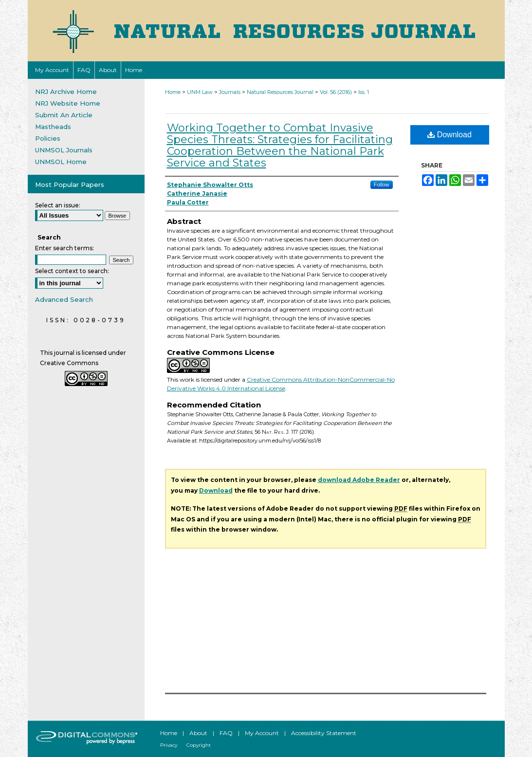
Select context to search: (72, 271)
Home (173, 92)
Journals (230, 92)
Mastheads (53, 127)
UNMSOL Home (61, 162)
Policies (48, 138)
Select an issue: (58, 205)
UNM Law (200, 92)
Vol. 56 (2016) (336, 92)
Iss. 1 (364, 92)
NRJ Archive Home (66, 92)
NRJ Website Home (68, 103)
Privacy (169, 745)
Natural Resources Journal (280, 92)
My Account (262, 733)
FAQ (226, 733)
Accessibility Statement (324, 733)
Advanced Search (64, 299)
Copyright (199, 745)
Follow (382, 185)
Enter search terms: (64, 248)
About (198, 733)
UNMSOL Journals (64, 150)
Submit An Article (64, 115)
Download (449, 135)
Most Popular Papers (70, 185)
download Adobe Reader (359, 480)
